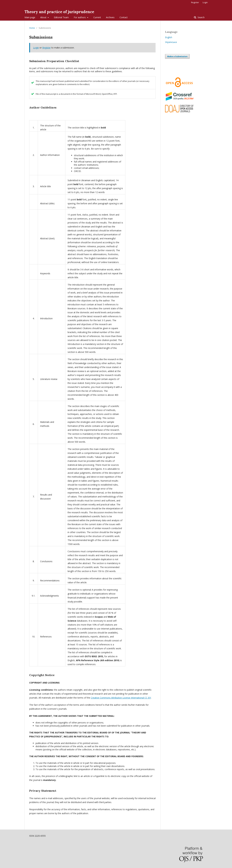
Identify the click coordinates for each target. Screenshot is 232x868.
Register (195, 2)
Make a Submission (177, 56)
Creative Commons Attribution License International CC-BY (121, 698)
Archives (110, 17)
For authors (80, 17)
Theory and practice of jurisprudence (59, 12)
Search (201, 17)
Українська (171, 42)
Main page (30, 17)
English (169, 37)
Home (32, 28)
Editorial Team (61, 17)
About (44, 17)
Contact (124, 17)
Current (97, 17)
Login (205, 2)
